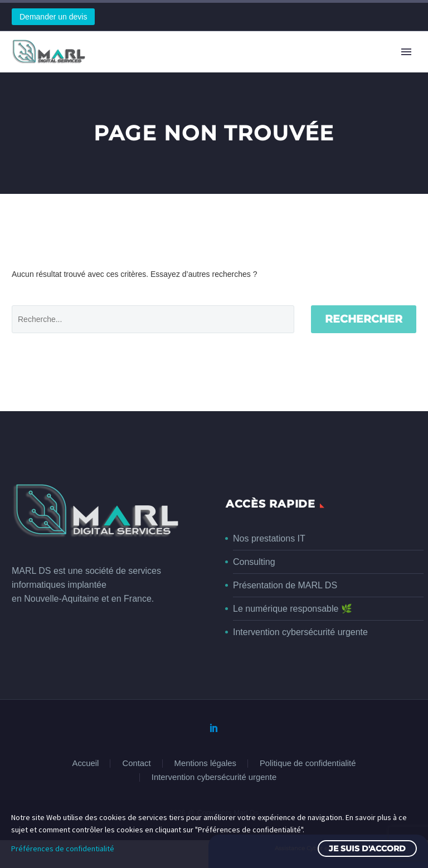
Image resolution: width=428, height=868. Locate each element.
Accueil (86, 764)
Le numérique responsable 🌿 (293, 609)
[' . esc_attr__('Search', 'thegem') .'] (153, 319)
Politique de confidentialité (308, 764)
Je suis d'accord (367, 849)
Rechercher (364, 319)
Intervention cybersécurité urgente (300, 632)
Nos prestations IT (269, 538)
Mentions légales (205, 764)
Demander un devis (53, 17)
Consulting (254, 562)
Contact (136, 764)
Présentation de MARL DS (285, 585)
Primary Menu (406, 52)
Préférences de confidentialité (63, 849)
